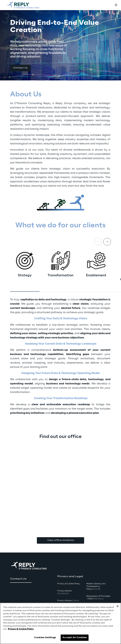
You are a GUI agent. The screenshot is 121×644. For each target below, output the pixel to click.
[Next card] (107, 242)
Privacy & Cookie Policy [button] (69, 584)
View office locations (60, 540)
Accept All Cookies (75, 638)
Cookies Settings (45, 638)
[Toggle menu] (116, 5)
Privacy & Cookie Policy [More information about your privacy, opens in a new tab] (21, 629)
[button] (20, 68)
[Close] (118, 606)
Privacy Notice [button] (65, 592)
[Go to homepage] (23, 5)
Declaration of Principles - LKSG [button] (98, 598)
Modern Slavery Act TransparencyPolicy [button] (96, 586)
